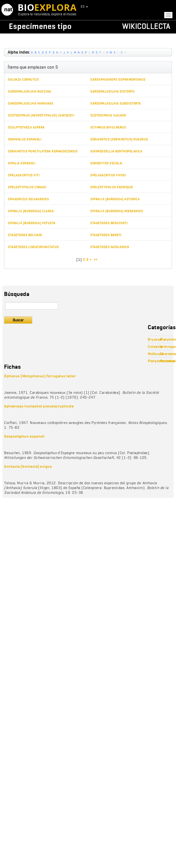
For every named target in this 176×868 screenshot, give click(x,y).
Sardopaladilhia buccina (30, 92)
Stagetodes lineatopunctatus (33, 247)
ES (84, 6)
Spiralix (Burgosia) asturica (115, 199)
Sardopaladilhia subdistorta (116, 103)
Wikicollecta (146, 26)
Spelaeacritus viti (24, 175)
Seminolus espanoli (25, 139)
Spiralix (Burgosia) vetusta (32, 223)
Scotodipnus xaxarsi (108, 115)
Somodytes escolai (106, 163)
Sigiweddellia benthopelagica (116, 151)
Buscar (18, 320)
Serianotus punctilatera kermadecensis (43, 151)
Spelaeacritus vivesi (108, 175)
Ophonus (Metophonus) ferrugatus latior (40, 376)
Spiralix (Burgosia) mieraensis (117, 211)
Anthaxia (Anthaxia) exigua (28, 466)
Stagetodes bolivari (25, 235)
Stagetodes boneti (106, 235)
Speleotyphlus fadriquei (112, 187)
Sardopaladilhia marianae (31, 103)
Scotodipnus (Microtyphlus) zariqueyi (41, 115)
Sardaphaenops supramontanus (118, 80)
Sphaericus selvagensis (28, 199)
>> (96, 259)
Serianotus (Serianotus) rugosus (119, 139)
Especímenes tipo (40, 26)
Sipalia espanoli (22, 163)
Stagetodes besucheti (109, 223)
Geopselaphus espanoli (24, 436)
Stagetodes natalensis (110, 247)
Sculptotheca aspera (26, 127)
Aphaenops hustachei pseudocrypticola (39, 406)
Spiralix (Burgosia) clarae (31, 211)
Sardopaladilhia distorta (112, 92)
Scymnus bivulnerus (108, 127)
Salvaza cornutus (23, 80)
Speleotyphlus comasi (27, 187)
